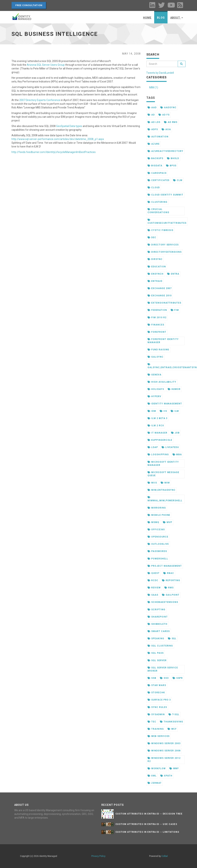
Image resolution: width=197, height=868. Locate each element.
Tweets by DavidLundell (160, 73)
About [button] (177, 18)
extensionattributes (164, 303)
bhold (173, 158)
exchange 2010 (160, 296)
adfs (153, 129)
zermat (155, 783)
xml (152, 776)
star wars (157, 685)
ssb (152, 678)
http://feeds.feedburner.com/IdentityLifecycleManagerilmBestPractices (54, 152)
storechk (156, 693)
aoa (166, 129)
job (175, 433)
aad (152, 108)
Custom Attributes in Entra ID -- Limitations (147, 832)
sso (164, 678)
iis (163, 411)
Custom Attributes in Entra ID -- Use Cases (146, 824)
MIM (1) (154, 87)
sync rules (157, 707)
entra (173, 274)
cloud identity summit (165, 195)
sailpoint (171, 595)
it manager (157, 433)
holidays (156, 389)
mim (165, 483)
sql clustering (160, 646)
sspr (178, 678)
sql (172, 639)
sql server (157, 660)
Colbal (165, 856)
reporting (171, 580)
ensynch (155, 274)
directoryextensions (165, 252)
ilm (175, 411)
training (156, 729)
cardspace (157, 173)
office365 (156, 530)
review (154, 588)
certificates (158, 180)
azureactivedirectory (165, 151)
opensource (158, 537)
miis (152, 483)
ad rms (171, 122)
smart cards (159, 631)
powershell (158, 559)
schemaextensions (163, 602)
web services (159, 736)
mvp (168, 522)
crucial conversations (158, 211)
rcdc (153, 580)
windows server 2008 (164, 751)
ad (151, 115)
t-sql (174, 714)
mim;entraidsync (162, 490)
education (157, 267)
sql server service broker (163, 669)
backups (155, 158)
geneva (154, 375)
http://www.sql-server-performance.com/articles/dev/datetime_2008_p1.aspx (58, 139)
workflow (157, 768)
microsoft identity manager (163, 464)
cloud (154, 188)
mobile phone (159, 515)
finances (156, 325)
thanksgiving (172, 722)
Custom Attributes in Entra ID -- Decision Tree (149, 814)
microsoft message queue (163, 474)
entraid (155, 281)
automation (158, 137)
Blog (161, 18)
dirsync (155, 259)
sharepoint (158, 617)
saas (153, 595)
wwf (174, 768)
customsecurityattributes (167, 222)
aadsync (168, 108)
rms (169, 588)
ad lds (154, 122)
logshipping (158, 455)
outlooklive (158, 544)
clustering (157, 202)
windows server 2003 (164, 743)
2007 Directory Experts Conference (40, 100)
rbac (169, 573)
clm (178, 180)
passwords (157, 551)
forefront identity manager (163, 341)
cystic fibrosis (160, 230)
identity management (165, 404)
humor (174, 389)
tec (152, 722)
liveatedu (170, 447)
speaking (156, 639)
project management (165, 566)
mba (177, 455)
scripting (156, 610)
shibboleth (157, 624)
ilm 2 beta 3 (157, 418)
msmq (153, 522)
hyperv (154, 396)
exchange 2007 (160, 288)
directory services (163, 245)
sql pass (156, 653)
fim (175, 310)
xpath (166, 776)
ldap (153, 447)
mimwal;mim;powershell (165, 499)
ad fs (164, 115)
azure (154, 144)
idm (152, 411)
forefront (157, 332)
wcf (172, 729)
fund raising (158, 350)
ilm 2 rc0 (156, 426)
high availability (162, 382)
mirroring (157, 508)
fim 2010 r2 (157, 317)
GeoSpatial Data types (69, 126)
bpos (171, 166)
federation (157, 310)
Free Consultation (29, 5)
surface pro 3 (159, 700)
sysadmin (156, 714)
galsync (155, 357)
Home (147, 18)
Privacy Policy (98, 856)
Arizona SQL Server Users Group (46, 65)
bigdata (155, 166)
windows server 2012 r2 (164, 760)
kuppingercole (160, 440)
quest (154, 573)
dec (152, 237)
